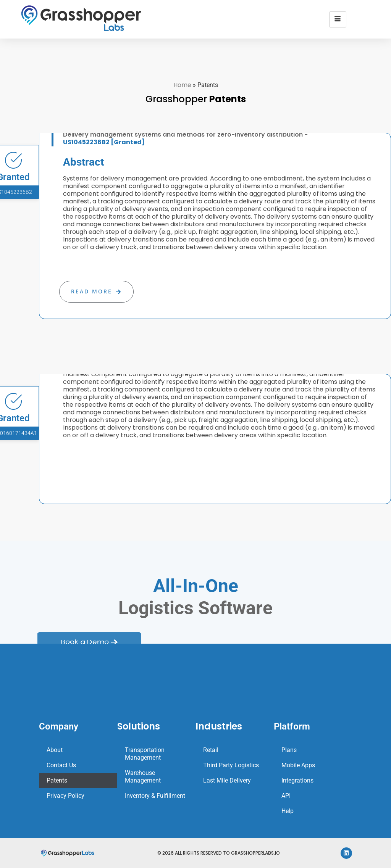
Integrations (297, 780)
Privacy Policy (65, 796)
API (286, 796)
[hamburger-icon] (338, 19)
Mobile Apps (298, 765)
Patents (57, 780)
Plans (289, 750)
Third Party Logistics (231, 765)
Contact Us (61, 765)
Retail (211, 750)
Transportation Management (145, 754)
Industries (219, 726)
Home (182, 85)
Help (288, 811)
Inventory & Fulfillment (155, 796)
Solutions (139, 726)
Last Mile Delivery (227, 780)
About (55, 750)
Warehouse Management (143, 777)
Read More (96, 291)
